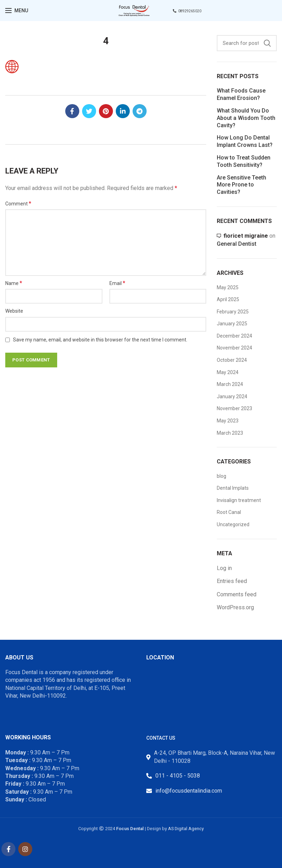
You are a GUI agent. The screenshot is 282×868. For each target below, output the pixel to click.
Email (117, 283)
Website (14, 311)
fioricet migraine (246, 236)
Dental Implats (233, 488)
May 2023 (228, 421)
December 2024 (234, 336)
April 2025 (228, 299)
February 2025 (233, 312)
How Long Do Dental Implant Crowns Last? (245, 141)
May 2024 (228, 372)
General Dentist (237, 244)
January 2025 (232, 324)
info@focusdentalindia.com (189, 791)
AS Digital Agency (186, 829)
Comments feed (237, 594)
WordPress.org (235, 607)
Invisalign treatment (239, 500)
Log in (224, 568)
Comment (18, 204)
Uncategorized (233, 524)
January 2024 (232, 396)
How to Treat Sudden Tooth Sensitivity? (244, 161)
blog (221, 476)
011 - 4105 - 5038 (178, 776)
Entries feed (232, 581)
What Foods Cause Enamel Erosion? (241, 94)
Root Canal (229, 512)
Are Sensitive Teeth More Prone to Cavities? (241, 185)
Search (267, 43)
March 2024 (230, 384)
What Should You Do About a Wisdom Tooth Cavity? (246, 118)
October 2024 (232, 360)
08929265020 (187, 11)
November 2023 (234, 408)
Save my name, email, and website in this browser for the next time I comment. (100, 340)
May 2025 (228, 287)
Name (14, 283)
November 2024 (234, 348)
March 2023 (230, 433)
